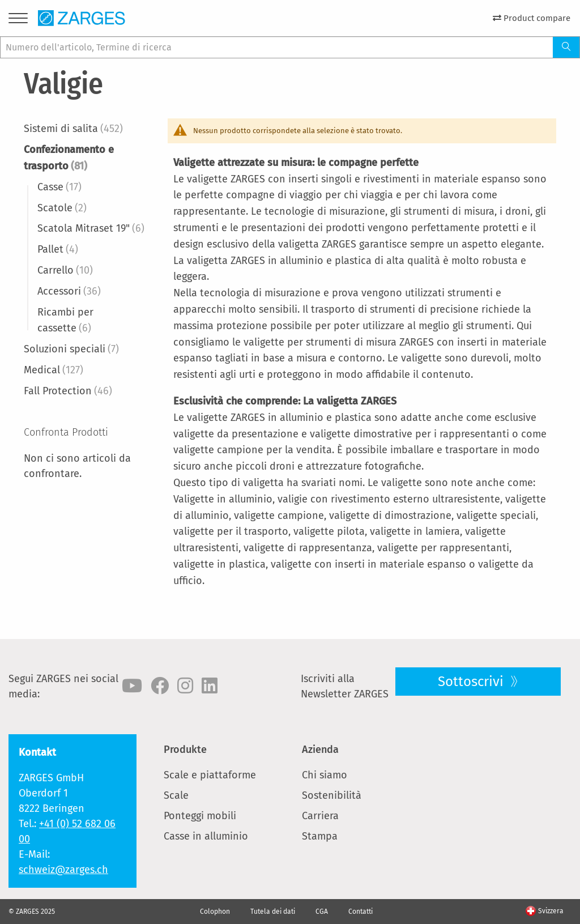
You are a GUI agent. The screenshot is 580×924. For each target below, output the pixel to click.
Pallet (58, 249)
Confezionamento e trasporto (69, 158)
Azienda (320, 750)
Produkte (185, 750)
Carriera (320, 816)
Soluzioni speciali (71, 349)
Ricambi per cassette (65, 320)
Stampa (320, 836)
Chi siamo (325, 775)
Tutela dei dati (273, 912)
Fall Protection (68, 391)
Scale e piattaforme (210, 775)
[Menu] (18, 21)
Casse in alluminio (206, 836)
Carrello (65, 270)
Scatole (62, 208)
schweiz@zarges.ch (63, 870)
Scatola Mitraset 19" (91, 228)
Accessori (69, 291)
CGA (322, 912)
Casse (59, 187)
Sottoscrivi (472, 682)
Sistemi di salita (73, 129)
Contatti (361, 912)
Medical (54, 370)
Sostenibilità (332, 795)
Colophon (215, 912)
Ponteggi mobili (200, 816)
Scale (176, 795)
